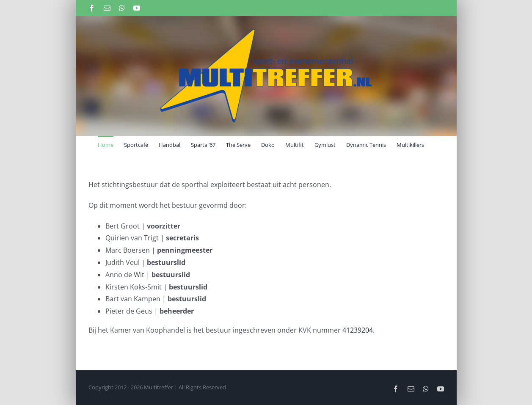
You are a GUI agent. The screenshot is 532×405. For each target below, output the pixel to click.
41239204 (358, 330)
